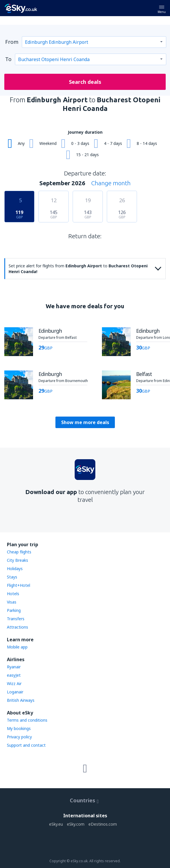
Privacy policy (19, 737)
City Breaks (18, 560)
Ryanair (14, 667)
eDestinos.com (103, 824)
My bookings (19, 728)
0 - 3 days (80, 143)
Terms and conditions (27, 720)
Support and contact (26, 745)
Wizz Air (14, 683)
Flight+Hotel (19, 585)
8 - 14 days (147, 143)
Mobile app (17, 647)
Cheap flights (19, 552)
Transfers (16, 619)
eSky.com (76, 824)
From (12, 42)
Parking (14, 610)
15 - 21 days (87, 155)
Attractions (18, 627)
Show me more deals (85, 422)
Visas (12, 602)
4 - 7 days (113, 143)
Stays (12, 577)
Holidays (15, 569)
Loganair (15, 692)
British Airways (21, 700)
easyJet (14, 675)
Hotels (13, 594)
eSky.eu (56, 824)
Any (21, 143)
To (8, 59)
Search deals (85, 82)
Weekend (48, 143)
